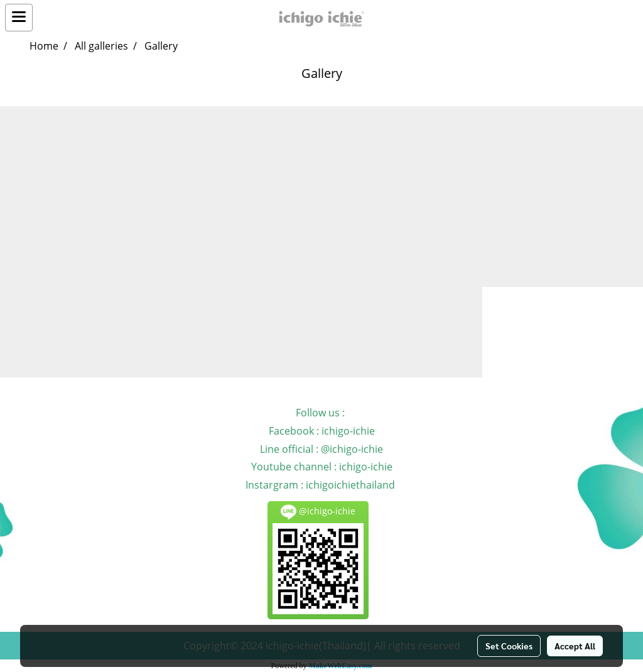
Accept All (575, 646)
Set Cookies (509, 646)
